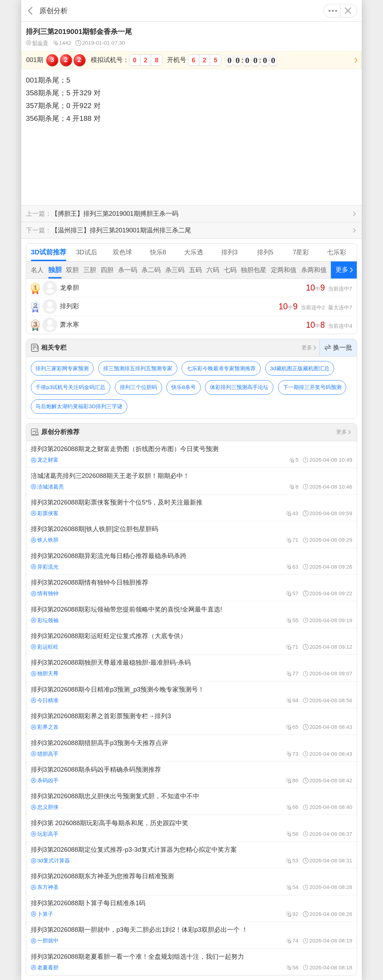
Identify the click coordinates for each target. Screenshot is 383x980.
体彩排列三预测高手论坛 (239, 387)
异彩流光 (45, 567)
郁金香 (37, 43)
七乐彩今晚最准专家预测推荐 (221, 368)
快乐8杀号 (184, 387)
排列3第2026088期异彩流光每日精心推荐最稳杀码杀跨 (191, 561)
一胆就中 (45, 940)
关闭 (348, 11)
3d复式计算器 (50, 860)
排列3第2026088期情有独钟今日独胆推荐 (191, 588)
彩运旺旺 (45, 647)
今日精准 (45, 700)
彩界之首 (45, 727)
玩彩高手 (45, 834)
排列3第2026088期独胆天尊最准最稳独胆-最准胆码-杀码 (191, 668)
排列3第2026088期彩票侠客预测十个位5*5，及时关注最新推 (191, 508)
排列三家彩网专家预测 (62, 368)
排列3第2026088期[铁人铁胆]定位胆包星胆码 (191, 534)
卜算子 (42, 914)
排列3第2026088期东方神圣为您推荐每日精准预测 (191, 882)
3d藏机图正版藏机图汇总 (300, 368)
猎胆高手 (45, 754)
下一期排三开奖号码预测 (312, 387)
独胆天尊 (45, 673)
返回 (30, 11)
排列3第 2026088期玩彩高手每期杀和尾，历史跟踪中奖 (191, 828)
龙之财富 (45, 460)
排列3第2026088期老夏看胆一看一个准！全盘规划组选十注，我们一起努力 (191, 962)
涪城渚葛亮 (47, 487)
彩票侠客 (45, 513)
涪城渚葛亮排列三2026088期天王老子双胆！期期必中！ (191, 481)
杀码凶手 (45, 780)
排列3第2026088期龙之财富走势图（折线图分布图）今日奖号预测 (191, 454)
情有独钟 (45, 593)
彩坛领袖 (45, 620)
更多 (333, 11)
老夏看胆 (45, 967)
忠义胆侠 (45, 807)
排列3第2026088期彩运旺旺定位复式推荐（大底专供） (191, 641)
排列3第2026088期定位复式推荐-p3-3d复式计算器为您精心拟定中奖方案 (191, 855)
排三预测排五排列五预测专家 (138, 368)
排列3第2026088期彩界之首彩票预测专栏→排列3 (191, 721)
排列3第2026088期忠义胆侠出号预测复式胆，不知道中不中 (191, 801)
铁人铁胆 (45, 540)
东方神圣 (45, 887)
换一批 (338, 348)
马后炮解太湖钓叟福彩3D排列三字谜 (79, 406)
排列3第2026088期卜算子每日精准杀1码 (191, 908)
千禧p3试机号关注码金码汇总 (70, 387)
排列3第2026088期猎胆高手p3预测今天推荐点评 (191, 748)
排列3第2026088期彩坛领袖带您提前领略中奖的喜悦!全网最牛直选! (191, 614)
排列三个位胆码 (138, 387)
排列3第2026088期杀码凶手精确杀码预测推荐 (191, 775)
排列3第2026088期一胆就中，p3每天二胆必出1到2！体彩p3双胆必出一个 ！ (191, 935)
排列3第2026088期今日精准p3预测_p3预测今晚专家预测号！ (191, 695)
